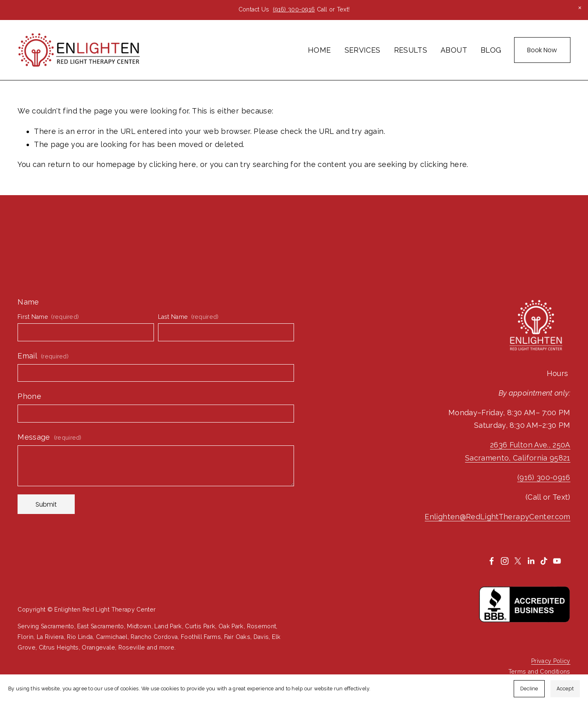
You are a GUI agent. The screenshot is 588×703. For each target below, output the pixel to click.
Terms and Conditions (539, 672)
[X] (518, 561)
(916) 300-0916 (294, 9)
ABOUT (454, 50)
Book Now (542, 50)
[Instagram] (505, 561)
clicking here (173, 164)
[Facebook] (492, 561)
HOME (319, 50)
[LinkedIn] (531, 561)
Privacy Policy (551, 661)
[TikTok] (544, 561)
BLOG (491, 50)
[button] (580, 8)
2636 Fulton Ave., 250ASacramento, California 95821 (518, 451)
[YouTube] (557, 561)
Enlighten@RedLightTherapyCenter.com (497, 517)
